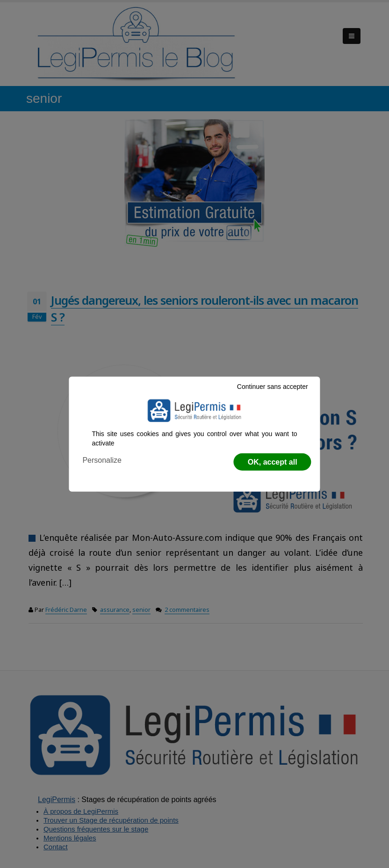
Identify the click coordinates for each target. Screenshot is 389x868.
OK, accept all (273, 462)
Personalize (102, 460)
